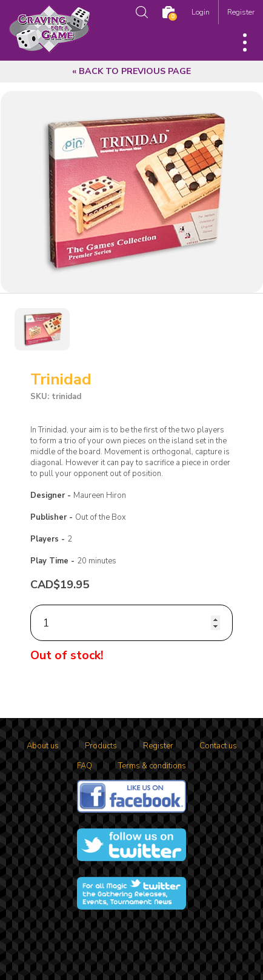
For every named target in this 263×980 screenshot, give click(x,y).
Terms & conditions (152, 766)
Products (101, 746)
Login (201, 12)
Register (241, 12)
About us (43, 746)
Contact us (218, 746)
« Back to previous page (131, 71)
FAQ (85, 766)
